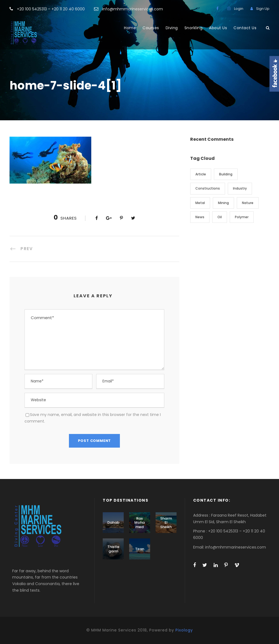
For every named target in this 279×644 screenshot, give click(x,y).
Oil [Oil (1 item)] (220, 217)
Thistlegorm (113, 549)
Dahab (113, 522)
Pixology (184, 630)
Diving (172, 28)
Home (130, 28)
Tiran (140, 549)
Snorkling (194, 28)
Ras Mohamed (139, 523)
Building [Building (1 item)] (226, 174)
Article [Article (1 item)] (201, 174)
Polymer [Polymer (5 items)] (242, 217)
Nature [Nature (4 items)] (248, 203)
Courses (151, 28)
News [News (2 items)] (200, 217)
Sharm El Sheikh (166, 523)
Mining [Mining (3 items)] (223, 203)
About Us (218, 28)
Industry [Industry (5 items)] (240, 188)
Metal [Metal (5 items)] (200, 203)
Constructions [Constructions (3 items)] (208, 188)
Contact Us (245, 28)
